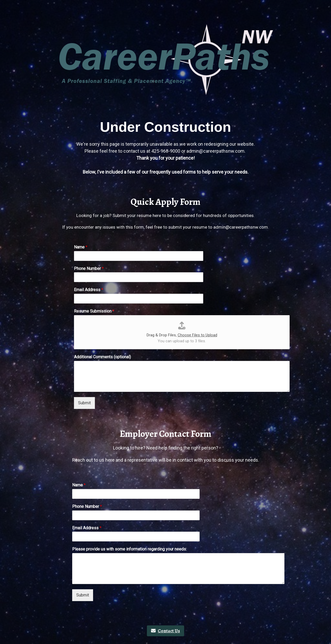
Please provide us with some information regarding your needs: (129, 549)
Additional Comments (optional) (102, 357)
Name (81, 247)
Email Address (89, 290)
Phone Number (89, 269)
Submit (84, 403)
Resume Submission (94, 311)
